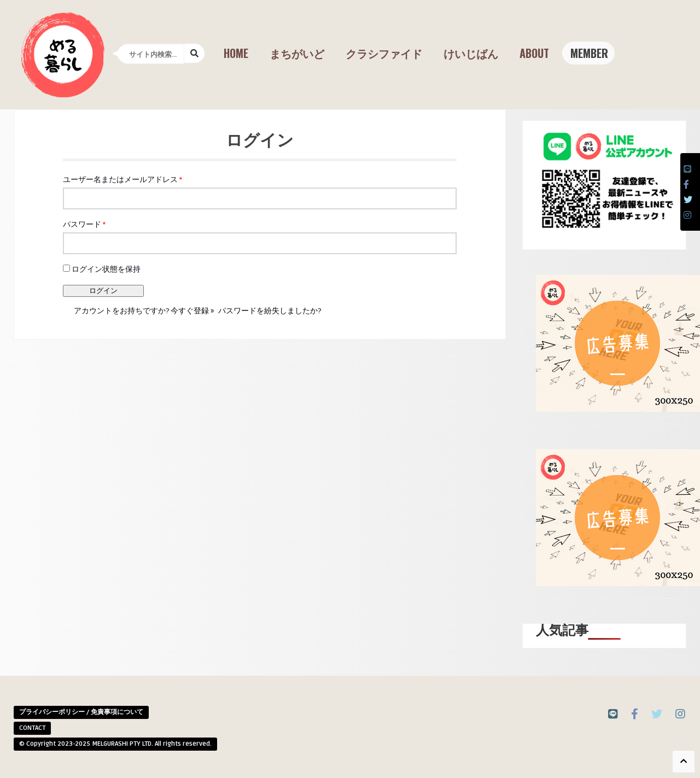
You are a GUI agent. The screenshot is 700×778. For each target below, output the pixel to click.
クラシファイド (384, 53)
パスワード (84, 224)
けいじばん (471, 53)
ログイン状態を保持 (102, 269)
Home (236, 53)
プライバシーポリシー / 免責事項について (81, 712)
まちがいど (297, 53)
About (534, 53)
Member (589, 53)
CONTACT (32, 728)
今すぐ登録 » (192, 311)
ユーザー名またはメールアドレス (122, 180)
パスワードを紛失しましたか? (270, 311)
